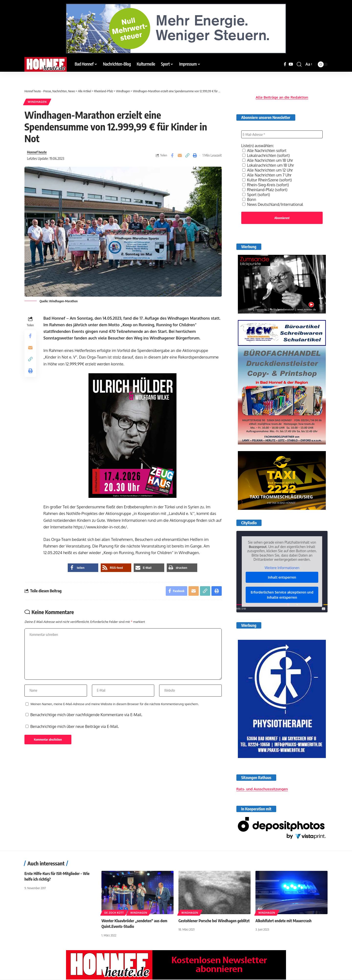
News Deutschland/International (273, 203)
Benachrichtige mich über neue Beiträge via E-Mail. (75, 727)
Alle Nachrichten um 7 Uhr (267, 174)
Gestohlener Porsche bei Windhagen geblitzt (214, 921)
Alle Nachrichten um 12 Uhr (268, 169)
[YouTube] (291, 64)
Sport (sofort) (256, 193)
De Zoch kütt (114, 913)
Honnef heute (37, 152)
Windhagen (37, 102)
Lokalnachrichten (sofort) (266, 154)
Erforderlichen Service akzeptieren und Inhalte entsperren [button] (282, 594)
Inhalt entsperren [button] (282, 577)
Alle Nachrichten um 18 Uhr (268, 159)
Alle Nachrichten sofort (265, 149)
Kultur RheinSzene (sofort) (268, 179)
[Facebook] (285, 64)
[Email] (180, 155)
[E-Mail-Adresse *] (282, 133)
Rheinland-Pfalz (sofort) (265, 188)
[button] (299, 64)
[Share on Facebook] (172, 155)
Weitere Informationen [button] (282, 567)
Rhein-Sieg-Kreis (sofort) (266, 184)
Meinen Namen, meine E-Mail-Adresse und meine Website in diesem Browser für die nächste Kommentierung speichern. (115, 705)
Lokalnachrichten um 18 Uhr (269, 164)
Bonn (249, 198)
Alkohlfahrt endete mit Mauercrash (284, 921)
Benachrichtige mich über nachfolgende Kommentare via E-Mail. (86, 715)
